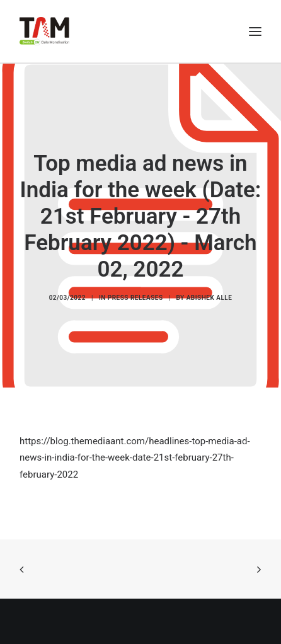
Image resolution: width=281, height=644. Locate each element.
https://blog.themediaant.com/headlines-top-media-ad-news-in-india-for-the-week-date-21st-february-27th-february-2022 (135, 458)
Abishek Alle (209, 298)
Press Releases (135, 298)
